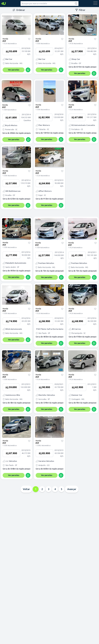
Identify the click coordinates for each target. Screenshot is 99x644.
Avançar (72, 489)
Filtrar (80, 10)
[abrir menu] (95, 4)
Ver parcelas (14, 70)
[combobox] (49, 4)
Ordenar (19, 10)
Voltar (26, 489)
